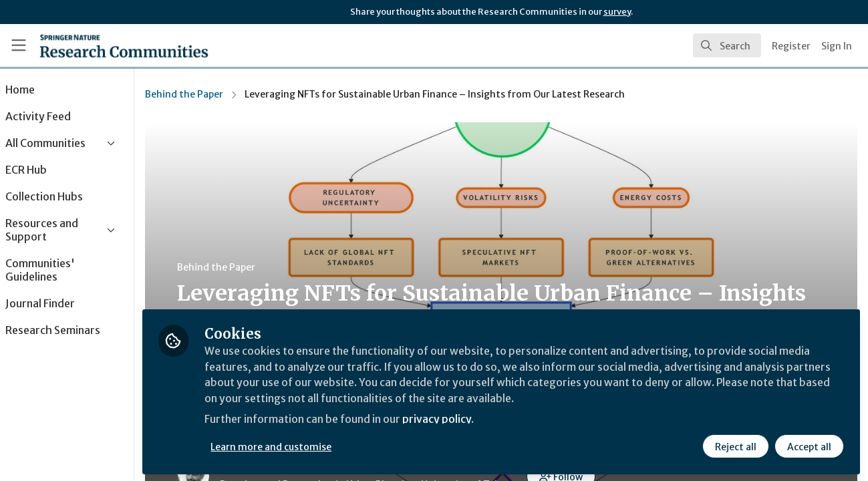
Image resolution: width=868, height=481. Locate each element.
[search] (727, 45)
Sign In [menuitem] (837, 46)
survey (617, 12)
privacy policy (476, 420)
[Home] (124, 45)
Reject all (736, 446)
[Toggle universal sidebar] (19, 45)
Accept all (809, 446)
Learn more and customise (308, 446)
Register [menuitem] (791, 46)
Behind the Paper (221, 94)
